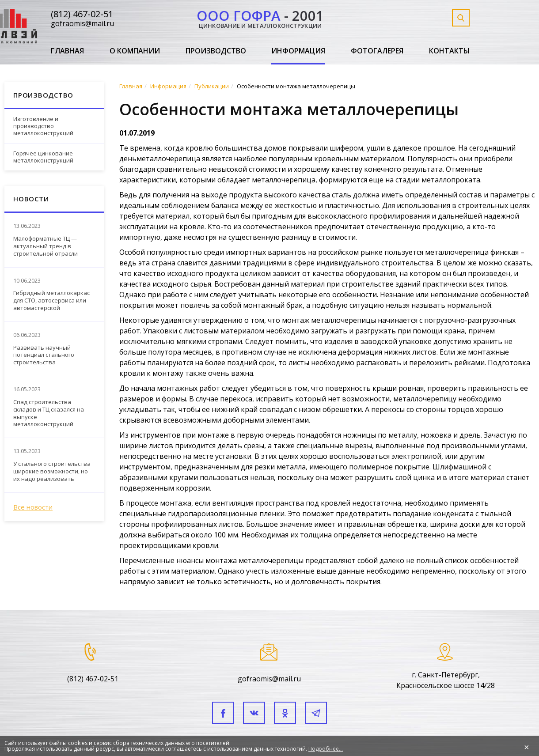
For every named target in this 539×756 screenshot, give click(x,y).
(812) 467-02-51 (82, 14)
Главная (67, 51)
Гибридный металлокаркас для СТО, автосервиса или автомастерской (51, 301)
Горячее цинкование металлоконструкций (43, 157)
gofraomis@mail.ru (82, 23)
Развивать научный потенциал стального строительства (44, 355)
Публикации (212, 86)
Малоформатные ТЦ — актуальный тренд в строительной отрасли (46, 246)
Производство (216, 51)
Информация (298, 51)
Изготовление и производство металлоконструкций (43, 126)
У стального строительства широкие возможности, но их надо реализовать (52, 471)
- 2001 (260, 17)
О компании (135, 51)
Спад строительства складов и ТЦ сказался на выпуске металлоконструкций (49, 413)
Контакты (449, 51)
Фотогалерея (377, 51)
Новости (31, 199)
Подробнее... (326, 749)
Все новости (33, 507)
